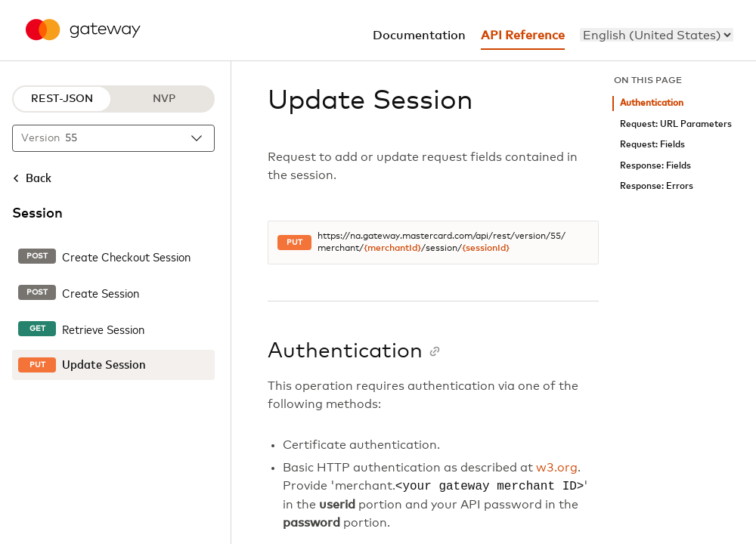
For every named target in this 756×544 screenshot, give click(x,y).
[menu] (657, 35)
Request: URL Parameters (676, 124)
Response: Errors (657, 186)
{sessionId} (486, 249)
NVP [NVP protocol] (164, 99)
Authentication (652, 103)
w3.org (557, 468)
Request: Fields (652, 145)
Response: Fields (655, 166)
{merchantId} (392, 249)
